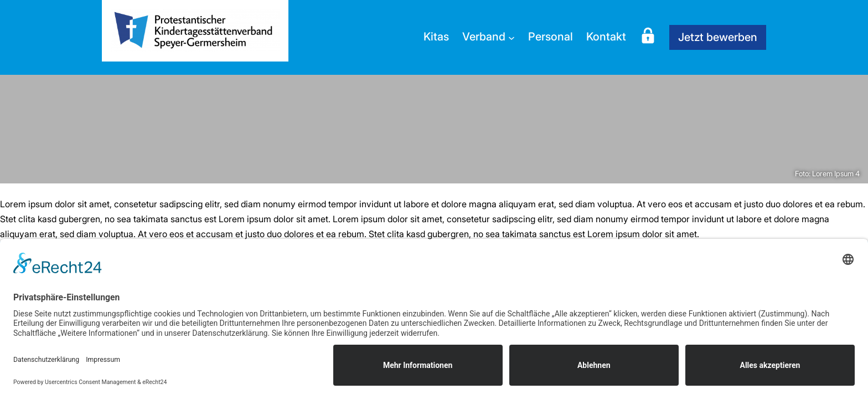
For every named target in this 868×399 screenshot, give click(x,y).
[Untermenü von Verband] (512, 37)
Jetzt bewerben (718, 37)
